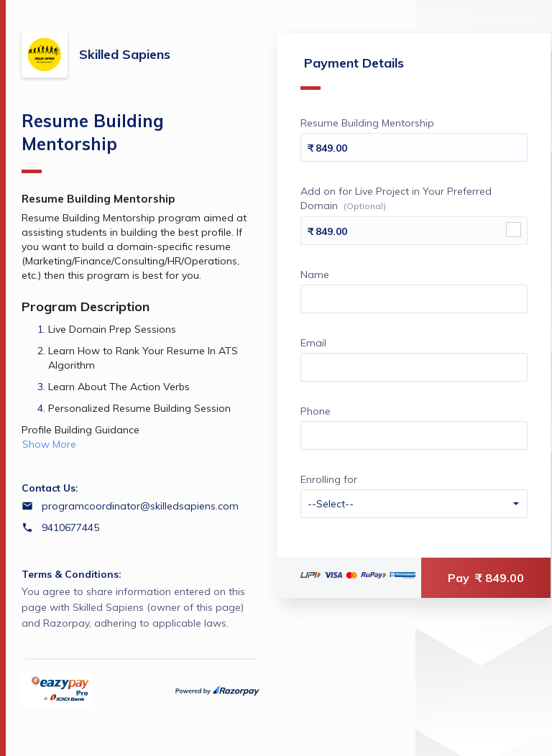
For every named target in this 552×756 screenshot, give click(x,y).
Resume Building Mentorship (93, 142)
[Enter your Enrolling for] (414, 504)
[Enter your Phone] (414, 435)
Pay (486, 578)
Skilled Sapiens (125, 54)
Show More (49, 444)
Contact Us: (50, 488)
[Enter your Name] (414, 299)
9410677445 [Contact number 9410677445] (70, 527)
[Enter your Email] (414, 367)
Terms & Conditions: (72, 574)
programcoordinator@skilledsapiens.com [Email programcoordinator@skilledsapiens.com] (140, 506)
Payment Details (352, 72)
